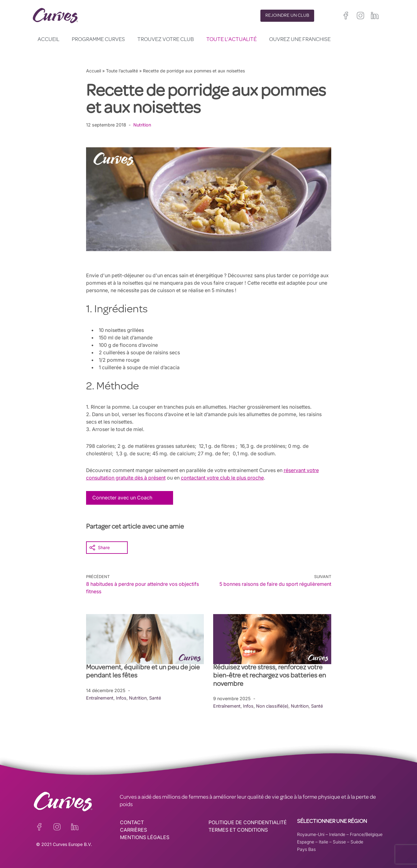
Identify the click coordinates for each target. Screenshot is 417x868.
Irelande (337, 834)
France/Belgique (366, 834)
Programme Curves (98, 40)
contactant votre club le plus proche (225, 478)
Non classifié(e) (274, 706)
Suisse (339, 841)
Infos (122, 698)
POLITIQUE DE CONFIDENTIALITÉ (248, 822)
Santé (157, 698)
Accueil (48, 40)
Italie (323, 841)
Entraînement (100, 698)
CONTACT (132, 822)
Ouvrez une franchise (300, 40)
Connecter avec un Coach (123, 498)
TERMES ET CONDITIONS (239, 830)
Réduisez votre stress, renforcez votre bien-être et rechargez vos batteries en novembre (270, 676)
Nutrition (142, 125)
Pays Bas (306, 849)
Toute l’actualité (231, 40)
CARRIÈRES (133, 830)
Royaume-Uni (311, 834)
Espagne (306, 841)
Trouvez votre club (166, 40)
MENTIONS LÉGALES (145, 837)
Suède (357, 841)
